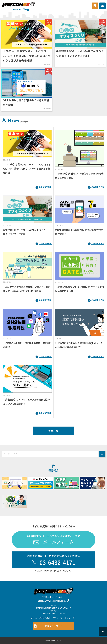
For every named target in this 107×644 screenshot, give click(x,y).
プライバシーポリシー (62, 618)
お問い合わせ (45, 618)
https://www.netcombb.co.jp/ (52, 601)
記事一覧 (53, 431)
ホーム (34, 618)
